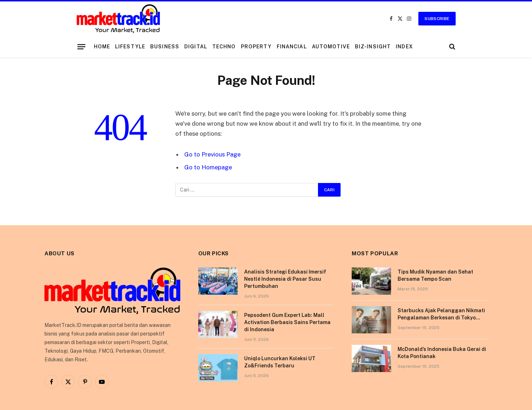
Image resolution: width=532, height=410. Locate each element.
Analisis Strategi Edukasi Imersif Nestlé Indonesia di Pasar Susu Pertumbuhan (285, 279)
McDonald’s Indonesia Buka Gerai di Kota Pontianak (442, 353)
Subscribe (437, 19)
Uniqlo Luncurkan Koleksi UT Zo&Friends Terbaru (280, 362)
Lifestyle (130, 47)
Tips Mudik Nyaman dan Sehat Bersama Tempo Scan (435, 275)
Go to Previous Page (212, 154)
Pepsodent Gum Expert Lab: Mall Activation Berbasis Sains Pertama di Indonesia (287, 322)
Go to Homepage (208, 167)
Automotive (331, 47)
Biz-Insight (373, 47)
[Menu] (81, 47)
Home (102, 47)
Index (404, 47)
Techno (224, 47)
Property (256, 47)
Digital (196, 47)
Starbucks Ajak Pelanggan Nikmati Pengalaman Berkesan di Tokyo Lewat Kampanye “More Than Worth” (441, 314)
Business (165, 47)
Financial (292, 47)
